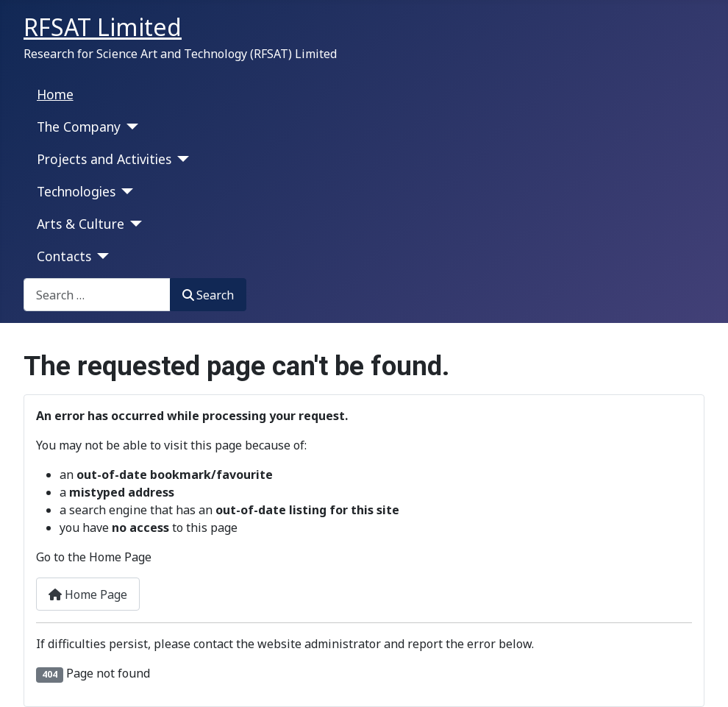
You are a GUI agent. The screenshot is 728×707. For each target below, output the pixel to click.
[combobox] (97, 295)
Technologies (76, 191)
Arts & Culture (81, 224)
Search (208, 295)
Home (55, 94)
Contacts (64, 256)
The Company (79, 127)
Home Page (88, 594)
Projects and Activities (104, 159)
